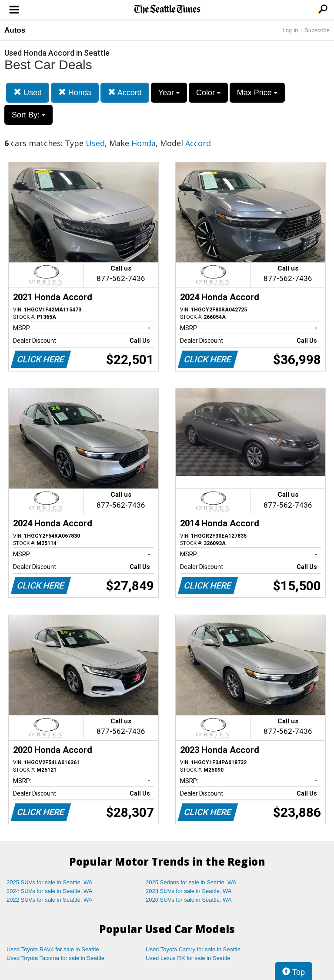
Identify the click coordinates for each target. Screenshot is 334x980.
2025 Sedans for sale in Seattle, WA (191, 882)
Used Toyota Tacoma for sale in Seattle (55, 958)
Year (169, 93)
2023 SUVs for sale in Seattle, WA (189, 891)
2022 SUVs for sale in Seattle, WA (50, 900)
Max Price (257, 93)
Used (28, 92)
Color (208, 93)
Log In (290, 30)
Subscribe (317, 30)
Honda (75, 92)
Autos (15, 30)
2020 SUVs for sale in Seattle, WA (189, 900)
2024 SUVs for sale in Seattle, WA (50, 891)
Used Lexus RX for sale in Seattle (188, 958)
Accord (125, 92)
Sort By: (28, 115)
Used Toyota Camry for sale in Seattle (193, 949)
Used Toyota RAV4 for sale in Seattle (53, 949)
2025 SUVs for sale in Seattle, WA (50, 882)
